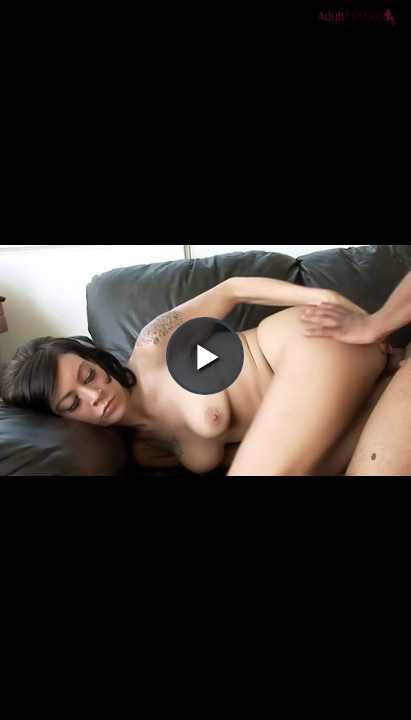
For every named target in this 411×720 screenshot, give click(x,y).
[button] (205, 71)
